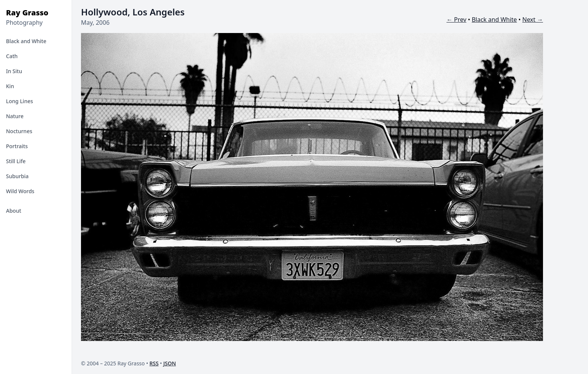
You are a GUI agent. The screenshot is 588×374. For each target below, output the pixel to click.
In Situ (14, 71)
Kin (10, 86)
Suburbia (17, 176)
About (14, 211)
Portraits (17, 146)
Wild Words (20, 191)
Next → (533, 20)
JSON (169, 363)
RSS (154, 363)
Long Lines (19, 101)
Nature (15, 116)
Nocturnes (19, 131)
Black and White (26, 41)
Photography (24, 23)
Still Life (16, 161)
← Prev (457, 20)
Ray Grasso (27, 13)
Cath (12, 56)
